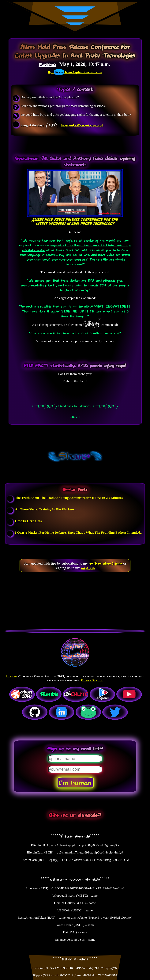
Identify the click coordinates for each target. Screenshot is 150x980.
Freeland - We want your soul (82, 125)
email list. (88, 568)
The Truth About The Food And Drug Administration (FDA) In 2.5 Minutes (69, 498)
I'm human (75, 782)
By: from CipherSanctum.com (75, 72)
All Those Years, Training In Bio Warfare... (46, 509)
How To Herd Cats (28, 521)
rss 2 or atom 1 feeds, (105, 563)
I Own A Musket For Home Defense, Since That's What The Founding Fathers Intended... (79, 532)
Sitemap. (12, 676)
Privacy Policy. (92, 680)
